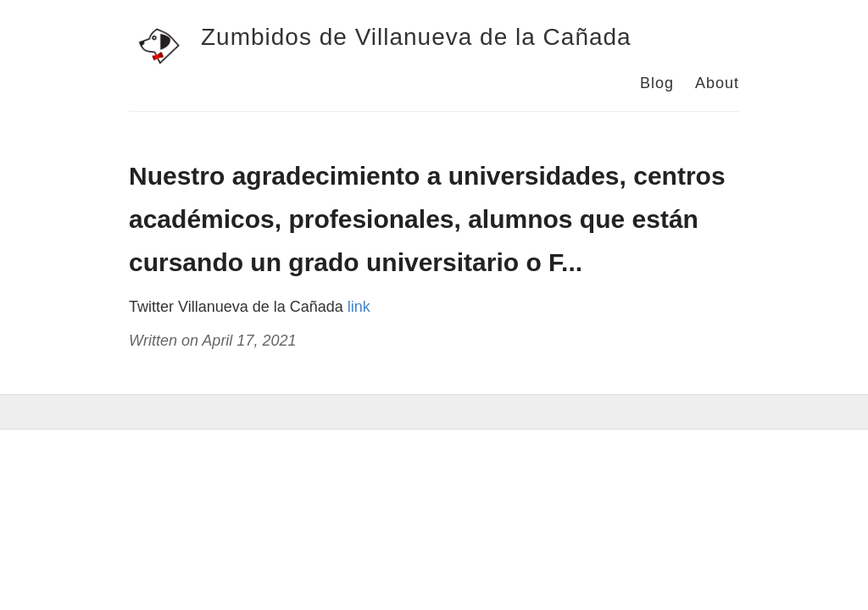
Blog (657, 83)
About (717, 83)
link (359, 307)
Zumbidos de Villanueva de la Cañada (416, 37)
